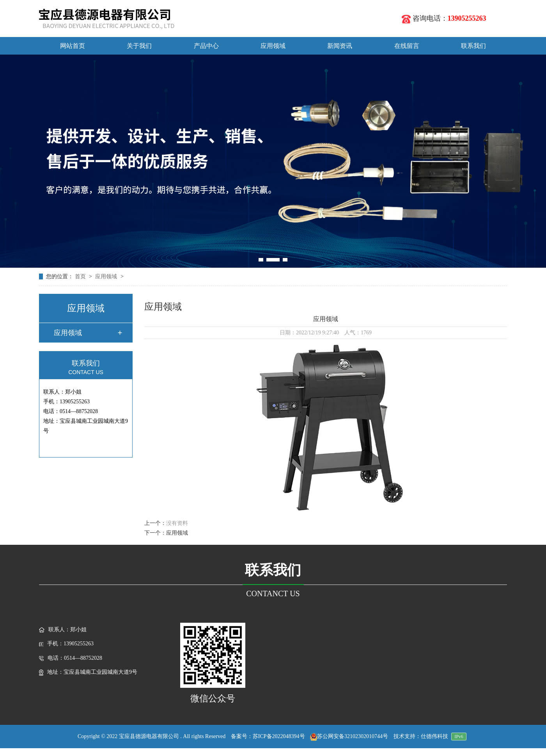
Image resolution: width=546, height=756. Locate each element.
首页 (81, 276)
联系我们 (473, 46)
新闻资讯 (340, 46)
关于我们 (139, 46)
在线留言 (407, 46)
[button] (261, 260)
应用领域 (273, 46)
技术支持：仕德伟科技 (421, 736)
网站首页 (73, 46)
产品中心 (206, 46)
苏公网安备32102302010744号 (349, 736)
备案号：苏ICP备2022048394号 (268, 736)
